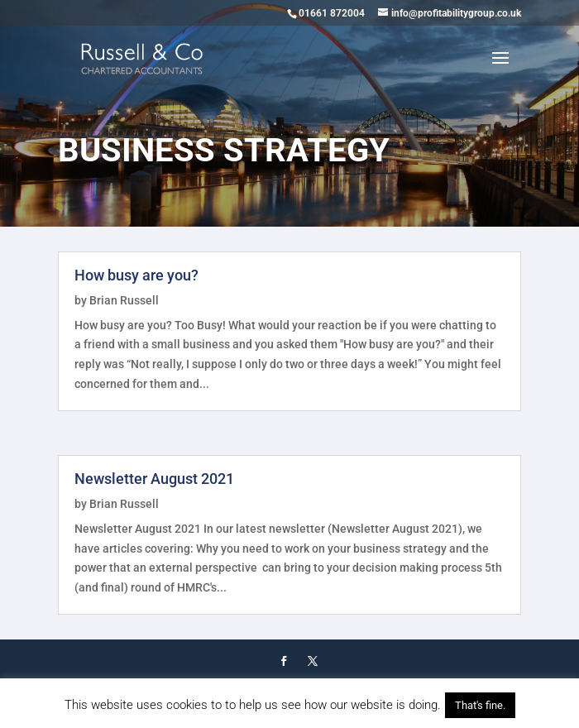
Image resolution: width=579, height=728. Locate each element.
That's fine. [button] (480, 705)
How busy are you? (136, 275)
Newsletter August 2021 (154, 479)
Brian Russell (124, 300)
